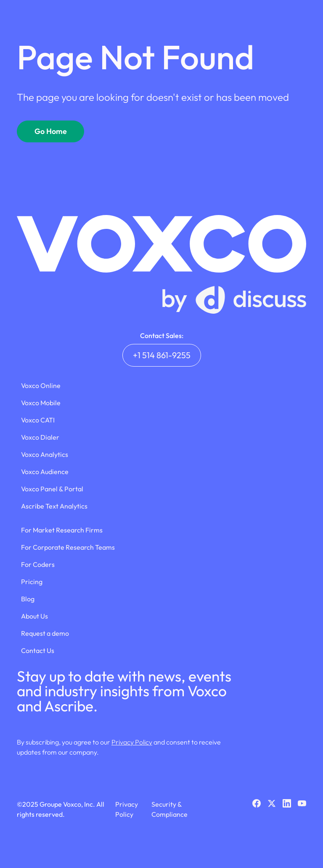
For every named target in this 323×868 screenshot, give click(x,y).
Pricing (32, 582)
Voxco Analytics (45, 454)
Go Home (51, 131)
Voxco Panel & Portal (52, 489)
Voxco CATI (38, 420)
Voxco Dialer (40, 437)
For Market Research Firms (62, 530)
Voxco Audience (45, 472)
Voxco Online (41, 385)
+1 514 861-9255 (162, 355)
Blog (28, 599)
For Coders (38, 564)
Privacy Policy (132, 742)
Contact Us (38, 650)
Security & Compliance (169, 809)
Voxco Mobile (41, 403)
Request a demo (45, 633)
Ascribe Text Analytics (54, 506)
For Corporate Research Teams (68, 547)
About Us (34, 616)
